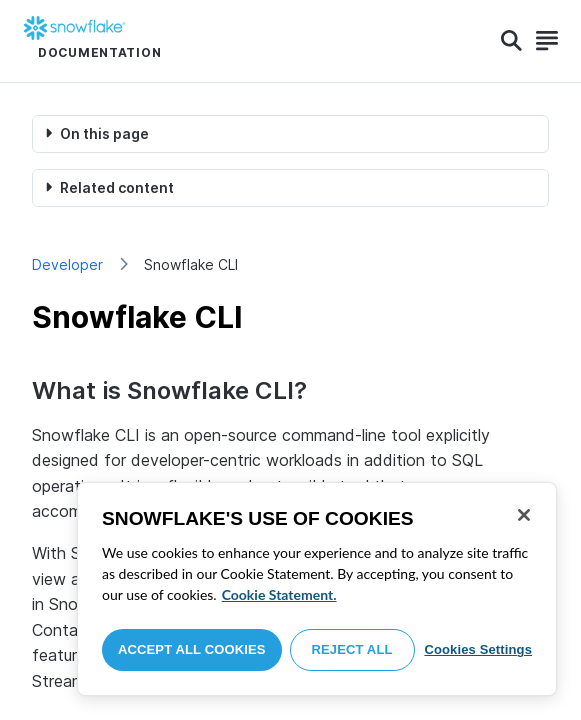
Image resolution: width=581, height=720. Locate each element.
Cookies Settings (478, 649)
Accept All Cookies (192, 649)
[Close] (524, 515)
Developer (67, 264)
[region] (317, 589)
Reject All (352, 649)
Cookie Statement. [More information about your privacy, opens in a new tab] (279, 594)
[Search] (511, 41)
